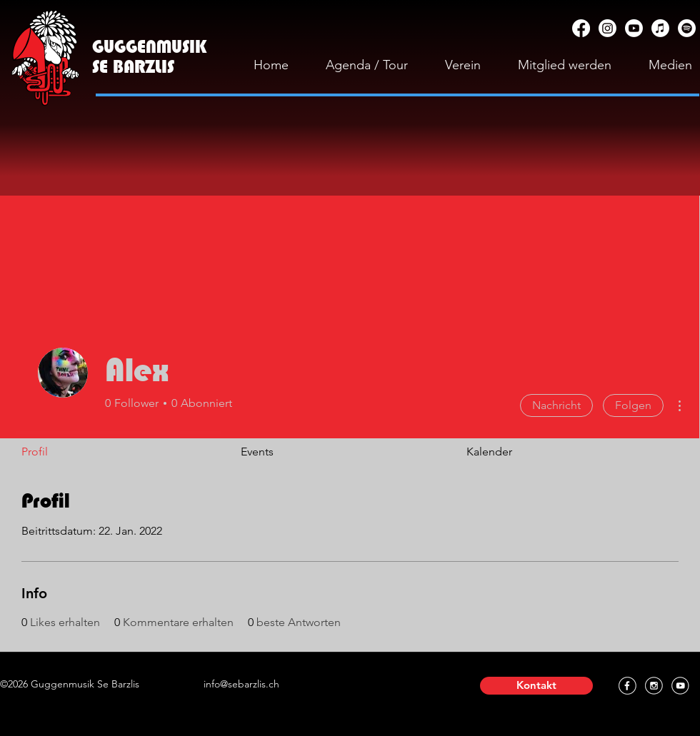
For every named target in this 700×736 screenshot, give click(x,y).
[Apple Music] (660, 28)
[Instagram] (607, 28)
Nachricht (556, 405)
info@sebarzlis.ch (241, 684)
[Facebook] (581, 28)
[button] (536, 686)
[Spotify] (687, 28)
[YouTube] (634, 28)
